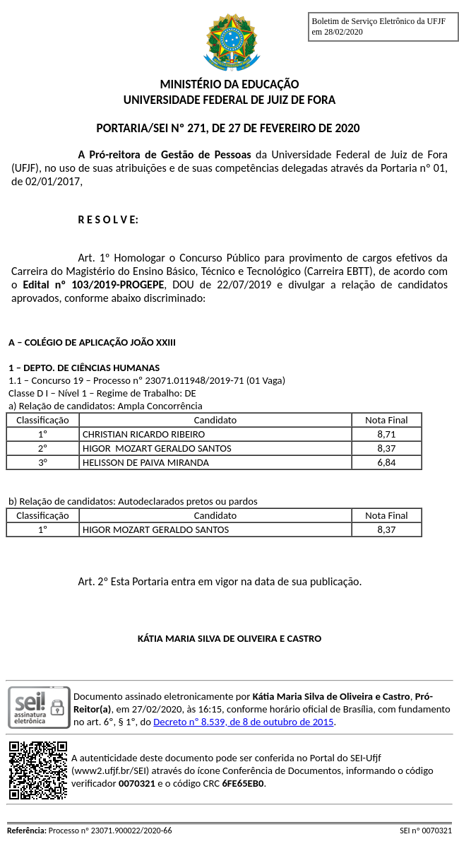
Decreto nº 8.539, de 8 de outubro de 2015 (243, 722)
